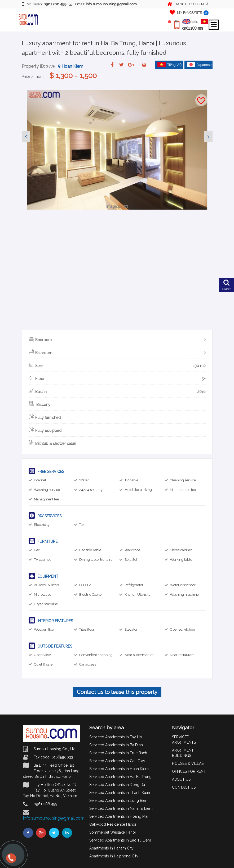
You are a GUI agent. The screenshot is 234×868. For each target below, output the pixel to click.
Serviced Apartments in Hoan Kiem (119, 769)
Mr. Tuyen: (44, 4)
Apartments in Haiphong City (114, 856)
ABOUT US (181, 779)
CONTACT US (184, 787)
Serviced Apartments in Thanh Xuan (120, 793)
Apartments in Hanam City (111, 848)
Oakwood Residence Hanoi (113, 824)
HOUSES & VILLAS (188, 763)
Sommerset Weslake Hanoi (112, 832)
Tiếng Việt (170, 65)
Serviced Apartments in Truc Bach (118, 753)
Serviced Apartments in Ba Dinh (116, 745)
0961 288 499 (192, 28)
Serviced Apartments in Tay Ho (116, 737)
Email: (103, 4)
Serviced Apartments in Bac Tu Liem (120, 840)
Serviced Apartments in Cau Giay (117, 761)
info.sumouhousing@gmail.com (54, 818)
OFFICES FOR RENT (189, 771)
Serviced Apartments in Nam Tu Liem (121, 808)
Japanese (199, 65)
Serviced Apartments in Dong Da (117, 785)
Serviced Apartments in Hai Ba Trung (120, 777)
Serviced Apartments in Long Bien (118, 801)
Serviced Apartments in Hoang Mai (119, 816)
